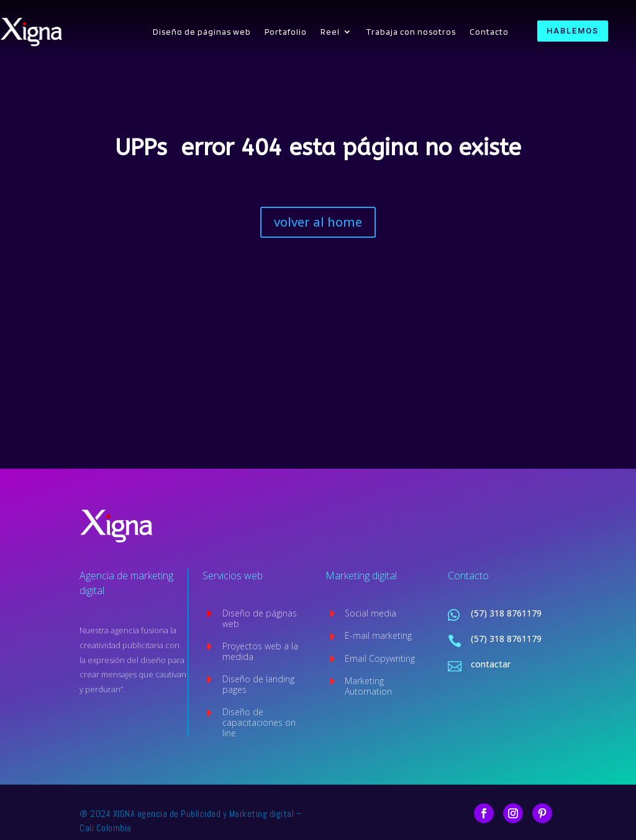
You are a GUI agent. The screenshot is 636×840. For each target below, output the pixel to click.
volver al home (318, 222)
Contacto (489, 32)
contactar (491, 664)
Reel (330, 32)
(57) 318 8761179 (506, 613)
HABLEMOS (573, 31)
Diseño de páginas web (202, 32)
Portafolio (286, 32)
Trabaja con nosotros (411, 32)
